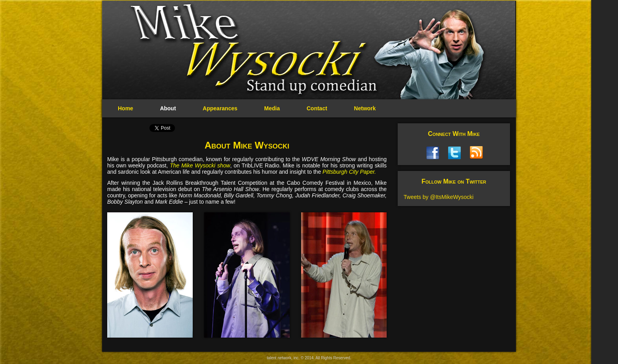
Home (126, 108)
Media (272, 108)
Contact (317, 108)
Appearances (220, 108)
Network (365, 108)
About (168, 108)
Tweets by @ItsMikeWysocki (438, 197)
